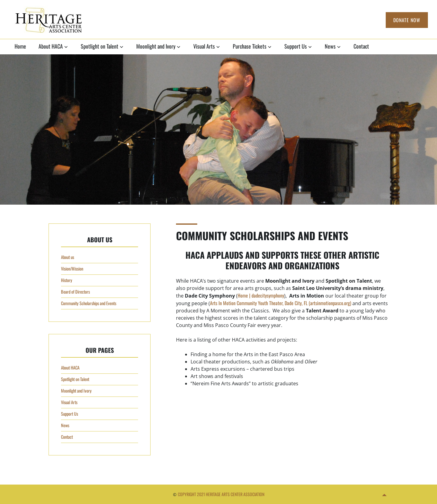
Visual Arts (204, 46)
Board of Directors (75, 292)
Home (20, 46)
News (330, 46)
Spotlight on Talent (100, 46)
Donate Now (407, 20)
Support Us (296, 46)
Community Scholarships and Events (89, 303)
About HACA (51, 46)
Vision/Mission (72, 269)
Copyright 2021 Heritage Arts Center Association (221, 494)
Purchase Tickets (250, 46)
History (67, 280)
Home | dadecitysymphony (261, 295)
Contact (361, 46)
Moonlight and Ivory (156, 46)
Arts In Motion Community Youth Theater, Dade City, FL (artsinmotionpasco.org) (281, 303)
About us (68, 257)
